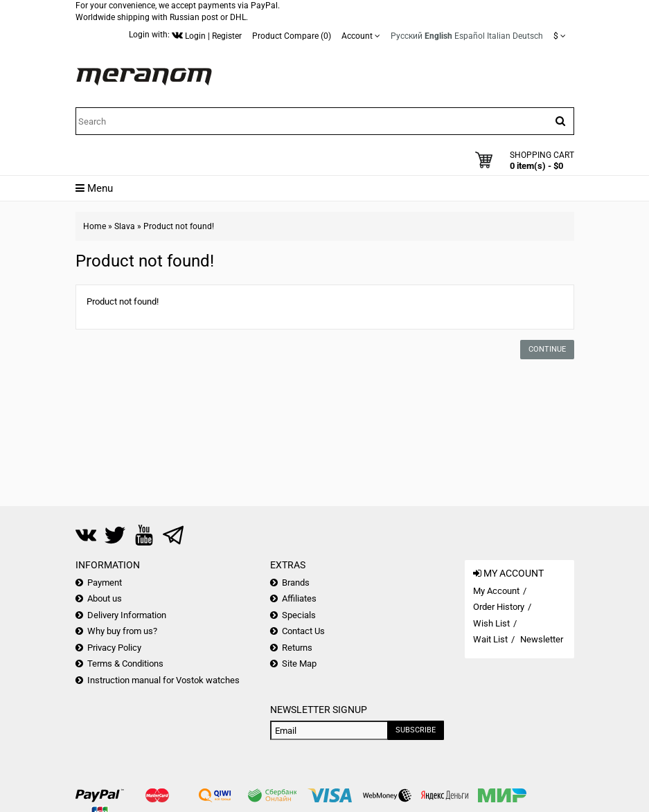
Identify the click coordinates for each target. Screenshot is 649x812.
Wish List (491, 623)
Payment (105, 583)
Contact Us (303, 631)
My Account (496, 591)
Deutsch (528, 36)
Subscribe (416, 730)
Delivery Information (127, 615)
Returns (297, 648)
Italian (499, 36)
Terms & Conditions (125, 664)
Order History (499, 607)
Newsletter (542, 639)
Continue (547, 349)
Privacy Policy (114, 648)
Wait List (490, 639)
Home (95, 226)
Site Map (299, 664)
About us (105, 598)
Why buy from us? (122, 631)
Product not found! (179, 226)
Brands (296, 583)
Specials (299, 615)
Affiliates (299, 598)
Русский (407, 36)
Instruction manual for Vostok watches (163, 680)
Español (470, 36)
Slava (125, 226)
